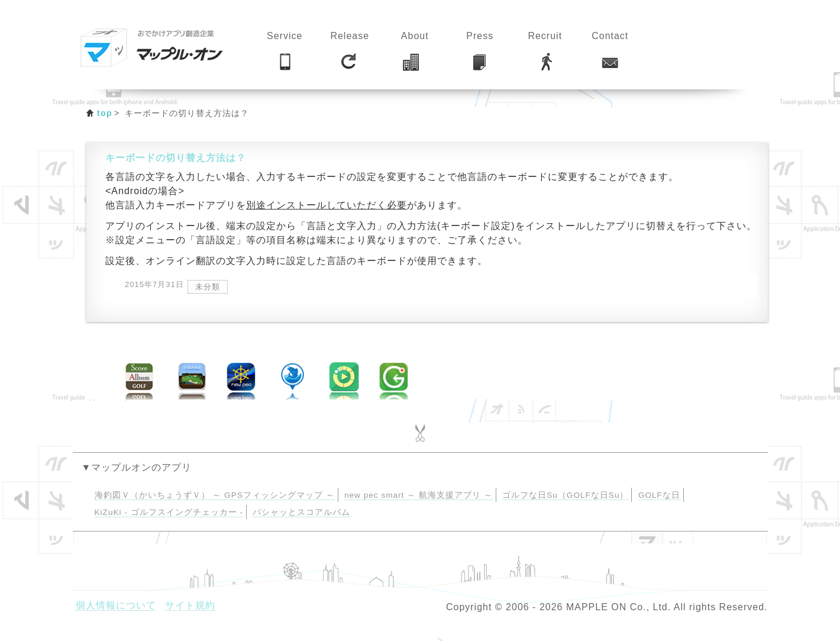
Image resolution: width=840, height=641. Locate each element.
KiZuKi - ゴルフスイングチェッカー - (169, 512)
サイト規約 (190, 605)
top (105, 113)
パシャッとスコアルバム (301, 512)
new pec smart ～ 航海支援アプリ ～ (419, 495)
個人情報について (116, 605)
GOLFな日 (659, 495)
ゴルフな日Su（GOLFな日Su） (565, 495)
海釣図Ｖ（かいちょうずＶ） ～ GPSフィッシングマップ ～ (215, 495)
